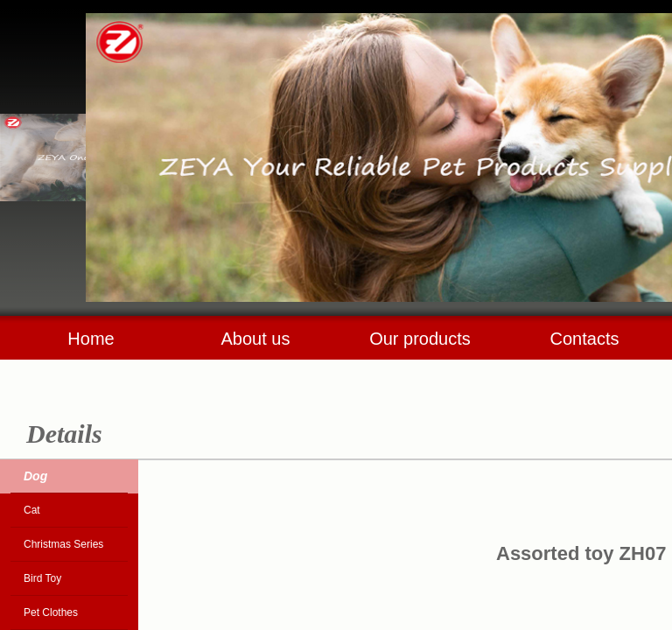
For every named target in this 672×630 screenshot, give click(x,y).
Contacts (585, 339)
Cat (32, 510)
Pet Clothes (51, 612)
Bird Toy (42, 578)
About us (256, 339)
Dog (35, 476)
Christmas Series (63, 544)
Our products (420, 339)
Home (91, 339)
